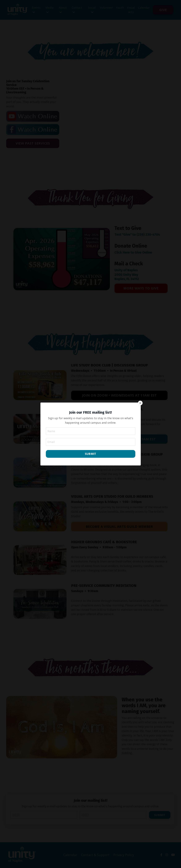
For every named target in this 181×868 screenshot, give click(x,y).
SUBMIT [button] (91, 454)
